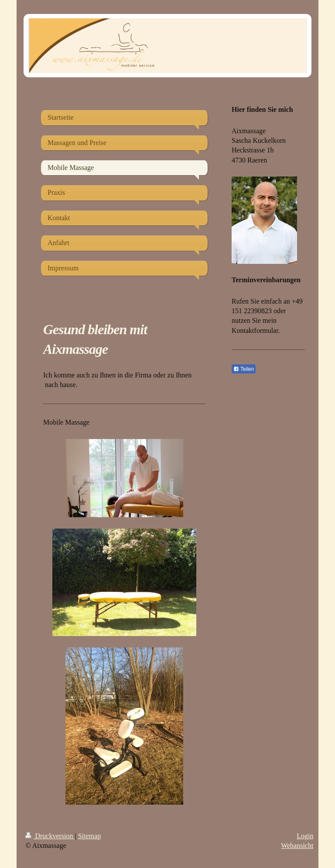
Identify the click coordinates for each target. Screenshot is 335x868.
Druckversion (50, 836)
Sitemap (89, 836)
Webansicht (297, 846)
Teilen (244, 369)
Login (305, 836)
